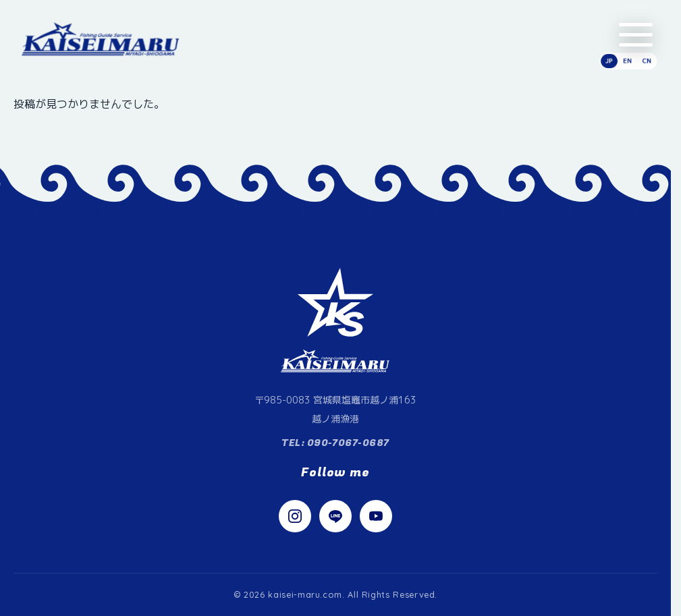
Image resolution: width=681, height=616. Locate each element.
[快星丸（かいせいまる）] (101, 39)
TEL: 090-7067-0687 (335, 443)
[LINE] (335, 516)
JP (609, 61)
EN (627, 61)
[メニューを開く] (636, 35)
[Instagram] (295, 516)
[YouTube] (376, 516)
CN (647, 61)
